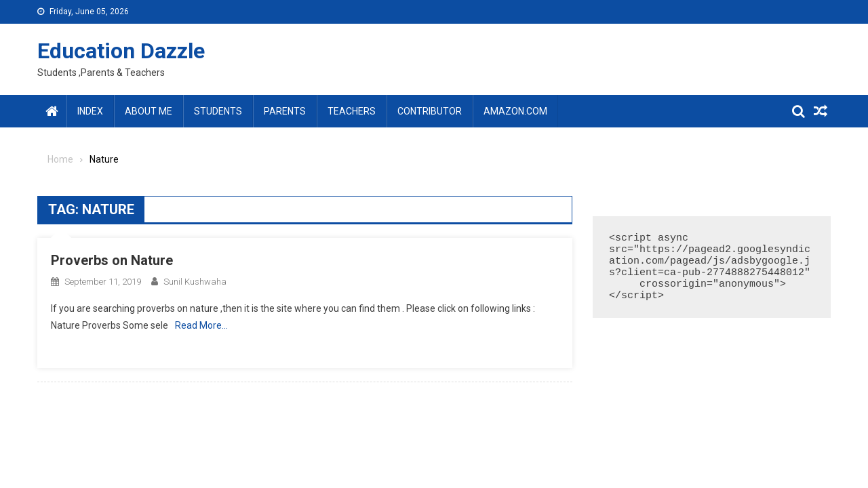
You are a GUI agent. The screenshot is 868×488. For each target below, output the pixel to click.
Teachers (352, 111)
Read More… (201, 325)
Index (90, 111)
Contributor (430, 111)
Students (218, 111)
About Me (149, 111)
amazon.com (515, 111)
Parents (285, 111)
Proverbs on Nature (112, 260)
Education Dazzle (121, 51)
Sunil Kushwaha (195, 282)
